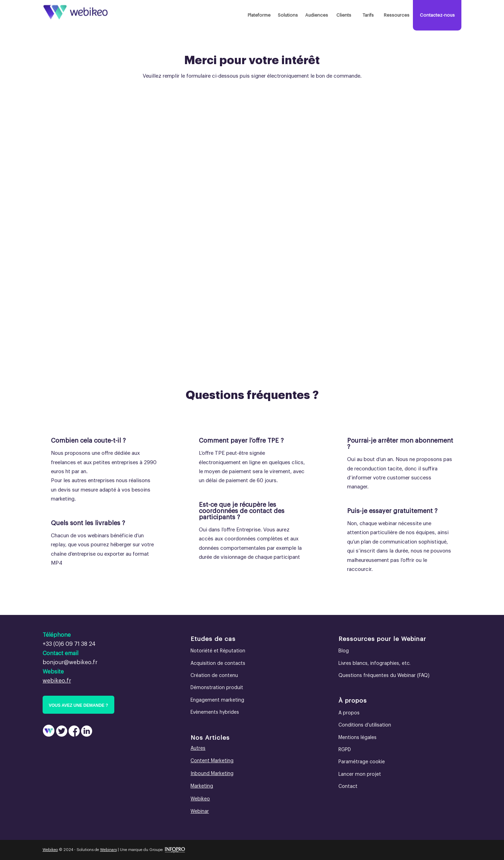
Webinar (200, 811)
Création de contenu (214, 676)
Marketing (202, 786)
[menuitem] (259, 15)
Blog (344, 651)
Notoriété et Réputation (218, 651)
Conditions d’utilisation (365, 725)
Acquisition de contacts (218, 663)
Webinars (108, 850)
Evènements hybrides (215, 712)
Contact (348, 787)
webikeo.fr (57, 681)
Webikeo (200, 799)
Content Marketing (212, 761)
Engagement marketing (217, 700)
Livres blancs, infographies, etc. (374, 663)
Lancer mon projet (360, 774)
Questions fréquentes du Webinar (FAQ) (384, 676)
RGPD (345, 750)
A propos (349, 713)
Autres (198, 748)
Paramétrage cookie (362, 762)
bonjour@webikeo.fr (70, 662)
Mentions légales (357, 738)
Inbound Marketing (212, 774)
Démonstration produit (217, 688)
